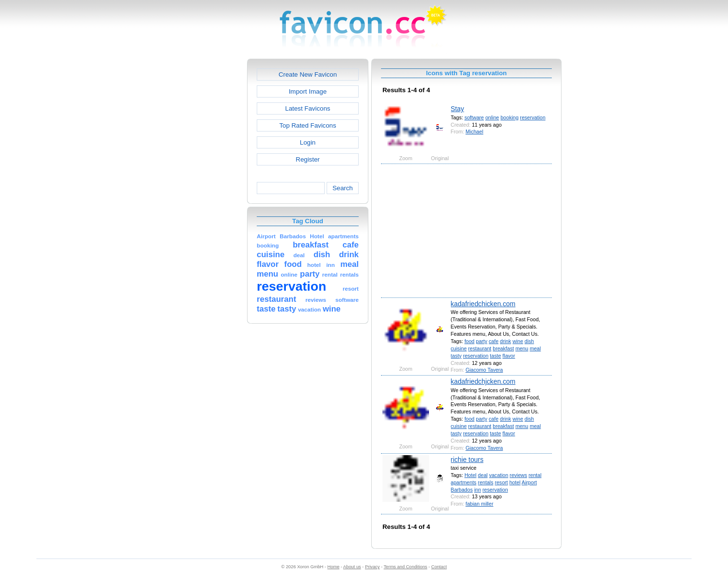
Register (307, 159)
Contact (439, 567)
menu (522, 348)
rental (535, 475)
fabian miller (479, 504)
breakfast (503, 348)
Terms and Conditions (405, 567)
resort (501, 482)
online (492, 117)
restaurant (480, 348)
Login (308, 142)
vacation (499, 475)
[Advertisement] (205, 204)
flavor (509, 356)
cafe (494, 341)
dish (529, 341)
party (481, 341)
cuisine (459, 348)
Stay (458, 109)
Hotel (471, 475)
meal (535, 348)
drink (505, 341)
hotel (515, 482)
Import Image (308, 91)
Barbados (462, 490)
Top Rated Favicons (307, 125)
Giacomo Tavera (484, 370)
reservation (532, 117)
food (470, 341)
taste (495, 356)
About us (352, 567)
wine (518, 341)
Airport (529, 482)
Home (334, 567)
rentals (486, 482)
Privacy (372, 567)
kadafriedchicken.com (483, 304)
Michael (474, 132)
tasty (456, 356)
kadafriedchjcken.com (483, 381)
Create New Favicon (308, 74)
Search (343, 188)
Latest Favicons (308, 108)
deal (483, 475)
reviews (518, 475)
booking (509, 117)
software (474, 117)
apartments (464, 482)
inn (478, 490)
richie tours (467, 460)
